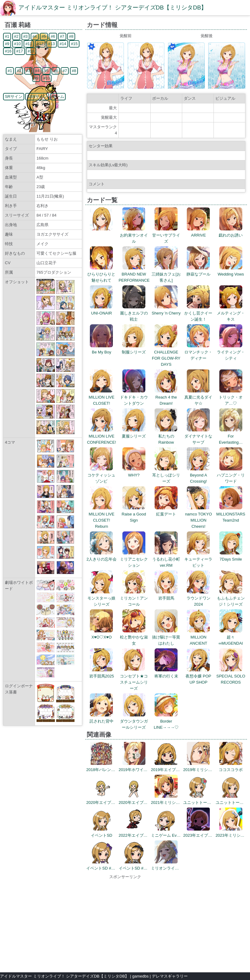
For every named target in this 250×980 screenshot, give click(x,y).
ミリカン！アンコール (134, 598)
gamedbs (140, 976)
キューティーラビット (198, 559)
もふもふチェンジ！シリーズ (231, 598)
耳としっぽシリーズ (166, 475)
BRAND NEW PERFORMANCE (134, 274)
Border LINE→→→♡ (166, 721)
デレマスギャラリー (170, 976)
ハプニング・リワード (231, 475)
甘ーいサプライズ (166, 235)
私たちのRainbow (166, 436)
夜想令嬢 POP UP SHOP (198, 676)
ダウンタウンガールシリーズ (134, 721)
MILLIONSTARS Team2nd (231, 514)
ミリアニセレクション (134, 559)
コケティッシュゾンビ (101, 475)
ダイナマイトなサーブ (198, 436)
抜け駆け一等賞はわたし (166, 637)
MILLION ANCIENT (198, 637)
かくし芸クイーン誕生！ (198, 313)
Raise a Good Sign (134, 514)
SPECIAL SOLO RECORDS (231, 676)
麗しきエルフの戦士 (134, 313)
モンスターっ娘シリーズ (101, 598)
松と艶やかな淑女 (134, 637)
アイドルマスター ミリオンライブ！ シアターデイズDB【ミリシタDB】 (113, 8)
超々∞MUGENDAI (231, 637)
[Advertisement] (125, 923)
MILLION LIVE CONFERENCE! (102, 436)
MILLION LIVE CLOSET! (102, 397)
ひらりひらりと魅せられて (101, 274)
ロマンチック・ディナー (198, 352)
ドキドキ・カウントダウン (134, 397)
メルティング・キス (231, 313)
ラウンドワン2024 (198, 598)
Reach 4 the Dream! (166, 397)
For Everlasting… (231, 436)
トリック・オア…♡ (231, 397)
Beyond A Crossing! (198, 475)
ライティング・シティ (231, 352)
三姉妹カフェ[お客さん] (166, 274)
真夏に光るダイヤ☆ (198, 397)
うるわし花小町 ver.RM (168, 559)
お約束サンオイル (134, 235)
